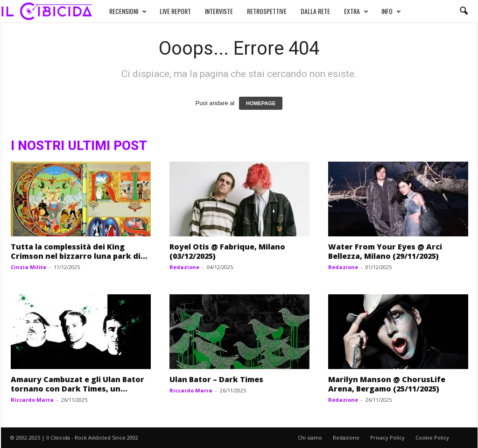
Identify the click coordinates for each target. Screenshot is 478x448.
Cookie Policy (432, 437)
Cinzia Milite (28, 267)
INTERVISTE (219, 11)
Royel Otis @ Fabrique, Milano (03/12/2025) (227, 251)
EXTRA (356, 11)
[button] (464, 11)
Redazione (184, 267)
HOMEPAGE (261, 103)
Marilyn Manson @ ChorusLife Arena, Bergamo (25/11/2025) (387, 384)
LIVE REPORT (175, 11)
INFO (391, 11)
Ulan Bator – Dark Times (216, 379)
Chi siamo (310, 437)
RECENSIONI (128, 11)
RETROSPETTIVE (267, 11)
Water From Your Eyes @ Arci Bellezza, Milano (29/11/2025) (385, 251)
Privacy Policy (387, 437)
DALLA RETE (315, 11)
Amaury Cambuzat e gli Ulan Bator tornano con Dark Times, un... (77, 384)
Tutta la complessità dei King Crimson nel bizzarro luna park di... (79, 251)
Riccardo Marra (32, 400)
